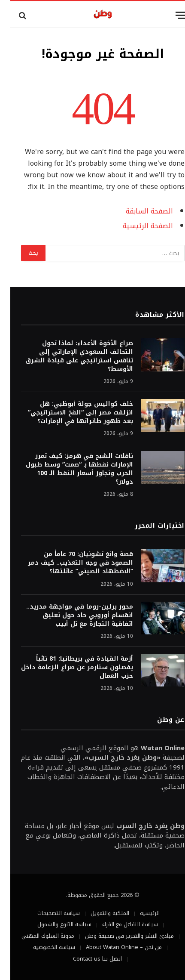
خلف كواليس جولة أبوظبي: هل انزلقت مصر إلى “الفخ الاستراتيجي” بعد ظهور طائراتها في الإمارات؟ (70, 413)
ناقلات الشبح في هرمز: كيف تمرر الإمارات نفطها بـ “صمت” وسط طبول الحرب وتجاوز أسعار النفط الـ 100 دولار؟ (69, 469)
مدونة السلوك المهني (38, 936)
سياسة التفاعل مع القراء (120, 924)
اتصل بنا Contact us (87, 959)
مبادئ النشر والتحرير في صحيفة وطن (119, 936)
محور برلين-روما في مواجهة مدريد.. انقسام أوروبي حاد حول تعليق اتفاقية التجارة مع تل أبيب (69, 615)
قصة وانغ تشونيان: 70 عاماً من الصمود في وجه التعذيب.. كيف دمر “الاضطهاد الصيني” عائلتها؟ (70, 563)
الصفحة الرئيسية (138, 226)
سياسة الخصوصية (44, 947)
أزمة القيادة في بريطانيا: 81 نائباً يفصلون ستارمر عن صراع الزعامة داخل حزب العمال (67, 667)
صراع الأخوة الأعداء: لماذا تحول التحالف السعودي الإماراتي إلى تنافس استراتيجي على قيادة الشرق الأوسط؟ (69, 356)
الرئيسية (140, 913)
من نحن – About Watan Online (114, 947)
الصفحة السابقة (139, 211)
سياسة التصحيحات (48, 913)
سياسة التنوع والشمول (54, 924)
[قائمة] (171, 15)
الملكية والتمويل (100, 913)
